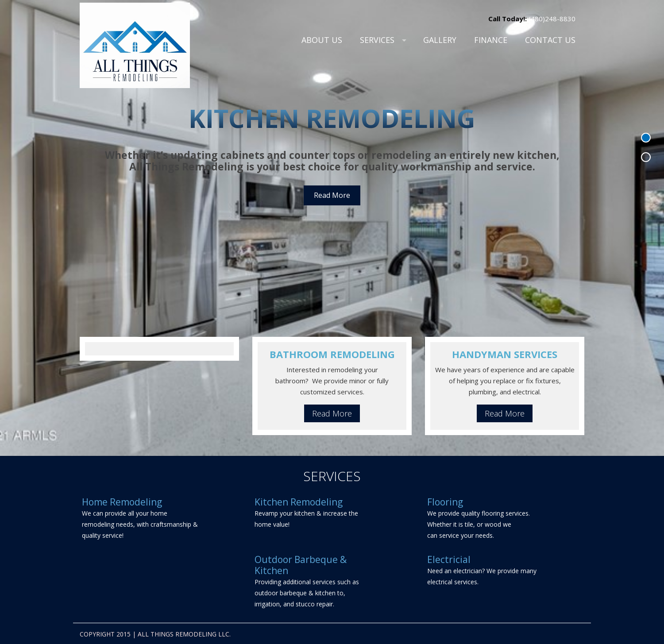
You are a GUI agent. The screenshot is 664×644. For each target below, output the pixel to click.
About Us (322, 40)
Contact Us (550, 40)
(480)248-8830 (551, 19)
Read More (332, 195)
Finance (491, 40)
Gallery (440, 40)
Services (377, 40)
